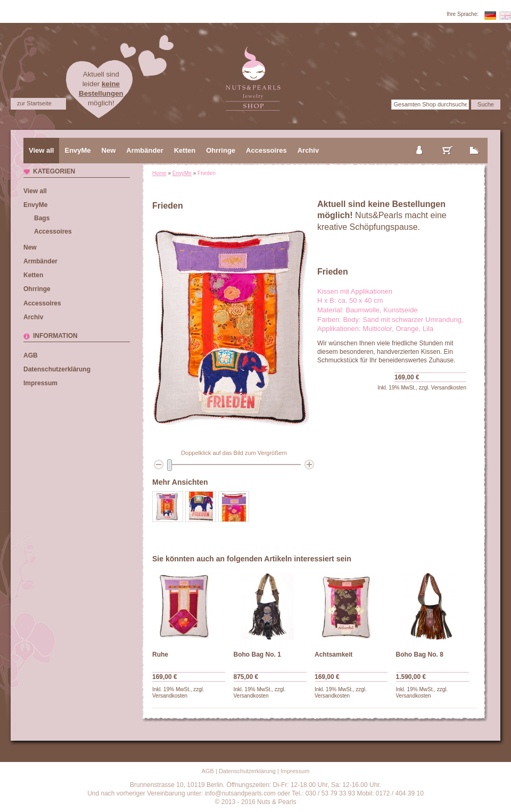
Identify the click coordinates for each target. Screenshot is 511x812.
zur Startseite (34, 103)
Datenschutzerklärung (57, 369)
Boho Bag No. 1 (257, 654)
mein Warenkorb (448, 142)
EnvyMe (182, 173)
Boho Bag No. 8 (420, 654)
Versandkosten (449, 388)
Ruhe (160, 654)
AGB (31, 355)
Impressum (40, 383)
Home (159, 173)
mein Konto (420, 142)
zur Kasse (475, 142)
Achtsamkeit (333, 654)
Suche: (380, 104)
